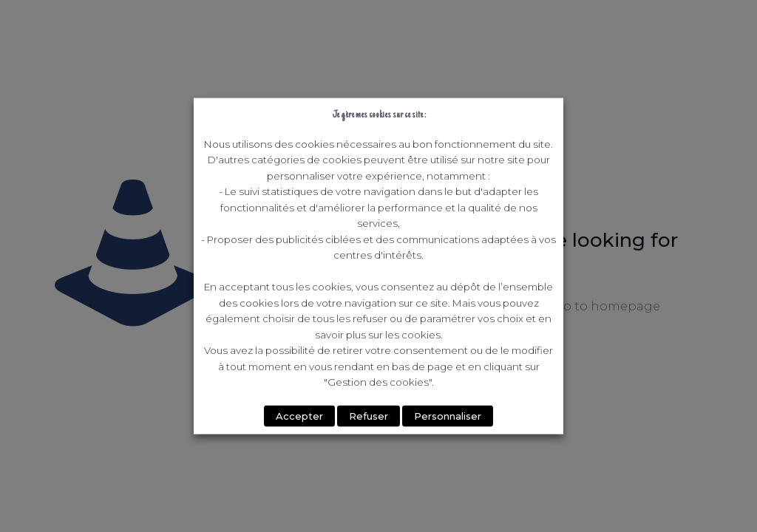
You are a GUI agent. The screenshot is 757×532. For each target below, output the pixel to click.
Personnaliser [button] (448, 415)
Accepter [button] (299, 415)
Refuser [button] (369, 415)
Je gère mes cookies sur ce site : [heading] (379, 115)
